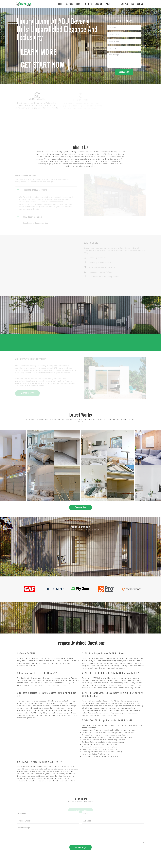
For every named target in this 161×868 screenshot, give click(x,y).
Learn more (39, 52)
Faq (132, 4)
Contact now (124, 72)
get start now (43, 64)
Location (99, 4)
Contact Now (81, 507)
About (79, 4)
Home (60, 4)
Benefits (88, 4)
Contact (141, 4)
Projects (110, 4)
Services (69, 4)
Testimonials (122, 4)
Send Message (80, 847)
